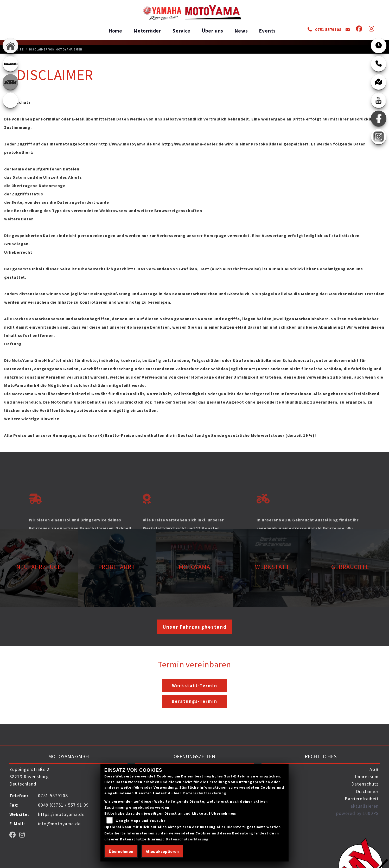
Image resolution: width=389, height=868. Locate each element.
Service (181, 31)
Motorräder (147, 31)
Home (116, 31)
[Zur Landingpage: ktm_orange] (10, 82)
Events (267, 31)
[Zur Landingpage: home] (10, 46)
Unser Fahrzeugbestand (195, 627)
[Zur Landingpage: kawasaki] (10, 64)
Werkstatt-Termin (195, 685)
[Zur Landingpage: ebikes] (10, 100)
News (241, 31)
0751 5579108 (324, 29)
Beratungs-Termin (195, 701)
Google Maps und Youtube (141, 821)
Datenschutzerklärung (205, 793)
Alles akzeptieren (162, 851)
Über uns (213, 31)
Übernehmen (121, 851)
